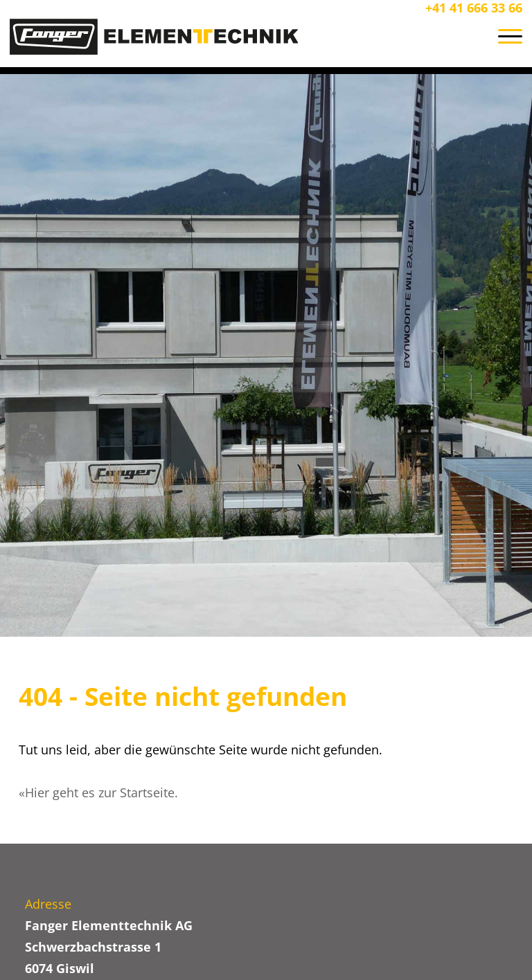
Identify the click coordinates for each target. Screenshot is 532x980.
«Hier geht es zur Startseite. (98, 792)
